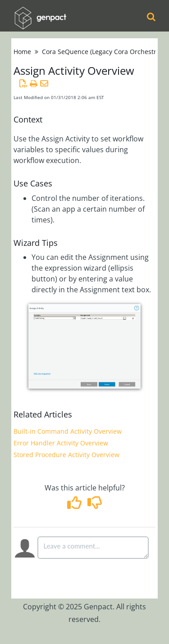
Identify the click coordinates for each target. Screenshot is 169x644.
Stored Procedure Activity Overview (66, 455)
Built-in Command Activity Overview (68, 431)
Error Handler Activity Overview (61, 443)
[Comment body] (93, 548)
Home (22, 52)
